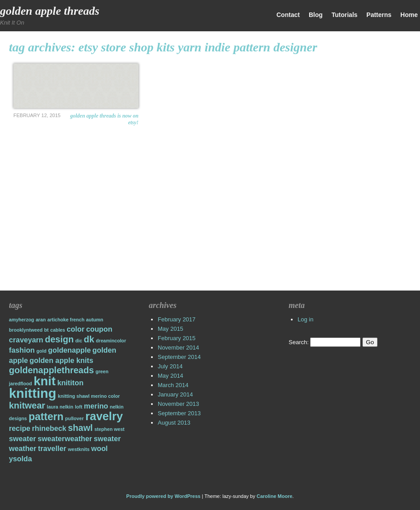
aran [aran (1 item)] (41, 320)
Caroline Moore (274, 496)
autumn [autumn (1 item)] (95, 320)
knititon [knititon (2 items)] (70, 383)
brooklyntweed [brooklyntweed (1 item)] (26, 330)
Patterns (379, 15)
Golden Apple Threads (50, 11)
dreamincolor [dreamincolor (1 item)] (111, 341)
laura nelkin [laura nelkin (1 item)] (60, 407)
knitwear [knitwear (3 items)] (27, 405)
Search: (299, 342)
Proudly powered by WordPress (164, 496)
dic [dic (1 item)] (79, 341)
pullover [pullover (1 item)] (74, 418)
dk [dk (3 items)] (89, 339)
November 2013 (178, 404)
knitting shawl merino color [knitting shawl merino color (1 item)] (89, 396)
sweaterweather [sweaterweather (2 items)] (65, 438)
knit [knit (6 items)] (44, 381)
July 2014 (170, 366)
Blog (316, 15)
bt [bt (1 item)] (46, 330)
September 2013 (179, 413)
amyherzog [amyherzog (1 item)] (21, 320)
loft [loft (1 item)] (79, 407)
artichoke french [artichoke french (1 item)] (66, 320)
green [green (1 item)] (102, 371)
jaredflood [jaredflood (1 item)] (21, 384)
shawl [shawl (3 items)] (80, 428)
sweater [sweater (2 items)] (23, 438)
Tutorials (344, 15)
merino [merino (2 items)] (96, 406)
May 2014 (170, 376)
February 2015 (177, 338)
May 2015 (170, 329)
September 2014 (179, 357)
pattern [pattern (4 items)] (46, 417)
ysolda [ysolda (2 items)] (20, 459)
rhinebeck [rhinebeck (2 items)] (49, 428)
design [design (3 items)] (59, 339)
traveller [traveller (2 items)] (52, 448)
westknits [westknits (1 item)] (79, 449)
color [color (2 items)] (76, 329)
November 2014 (178, 348)
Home (409, 15)
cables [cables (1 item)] (58, 330)
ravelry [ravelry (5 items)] (104, 416)
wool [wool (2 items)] (99, 448)
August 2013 (174, 423)
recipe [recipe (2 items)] (20, 428)
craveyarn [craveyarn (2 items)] (26, 340)
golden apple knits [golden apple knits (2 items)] (61, 360)
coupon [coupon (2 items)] (99, 329)
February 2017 (177, 319)
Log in (305, 319)
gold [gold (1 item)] (41, 351)
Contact (288, 15)
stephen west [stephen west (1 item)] (109, 429)
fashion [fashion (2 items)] (22, 350)
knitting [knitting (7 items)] (33, 393)
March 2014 (173, 385)
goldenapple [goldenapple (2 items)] (70, 350)
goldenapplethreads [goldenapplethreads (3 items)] (51, 370)
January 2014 (175, 394)
